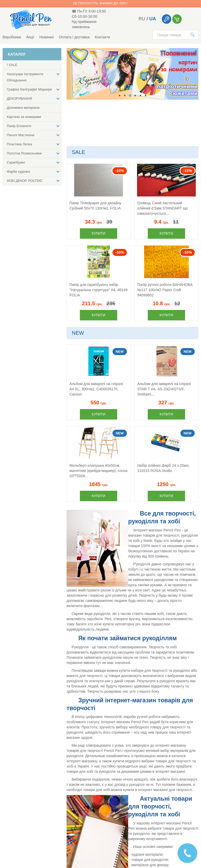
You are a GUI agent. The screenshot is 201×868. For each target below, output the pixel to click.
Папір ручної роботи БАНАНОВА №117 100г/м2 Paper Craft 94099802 (165, 290)
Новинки (47, 37)
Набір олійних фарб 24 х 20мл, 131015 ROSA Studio (163, 468)
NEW (78, 333)
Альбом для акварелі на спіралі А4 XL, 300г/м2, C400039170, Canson (96, 389)
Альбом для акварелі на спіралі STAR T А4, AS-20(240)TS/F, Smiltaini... (164, 389)
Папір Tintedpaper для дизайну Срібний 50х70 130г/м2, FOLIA (95, 206)
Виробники (12, 37)
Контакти (102, 37)
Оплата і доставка (74, 37)
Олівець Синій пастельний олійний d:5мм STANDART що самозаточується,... (162, 208)
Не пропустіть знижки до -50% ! (100, 3)
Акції (30, 37)
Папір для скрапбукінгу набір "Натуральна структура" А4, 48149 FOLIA (98, 290)
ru (142, 19)
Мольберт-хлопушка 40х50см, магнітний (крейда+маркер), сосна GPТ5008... (98, 471)
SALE (78, 152)
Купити (99, 233)
